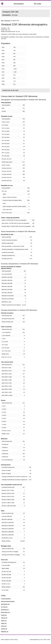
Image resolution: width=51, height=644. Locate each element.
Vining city (4, 626)
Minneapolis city (5, 604)
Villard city (4, 623)
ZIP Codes (38, 4)
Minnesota (8, 21)
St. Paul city (4, 607)
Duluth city (4, 615)
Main (2, 21)
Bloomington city (6, 612)
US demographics (6, 599)
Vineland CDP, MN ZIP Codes (10, 90)
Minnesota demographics (8, 601)
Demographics (19, 4)
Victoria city (4, 618)
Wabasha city (5, 631)
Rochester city (5, 610)
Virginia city (4, 629)
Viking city (4, 621)
